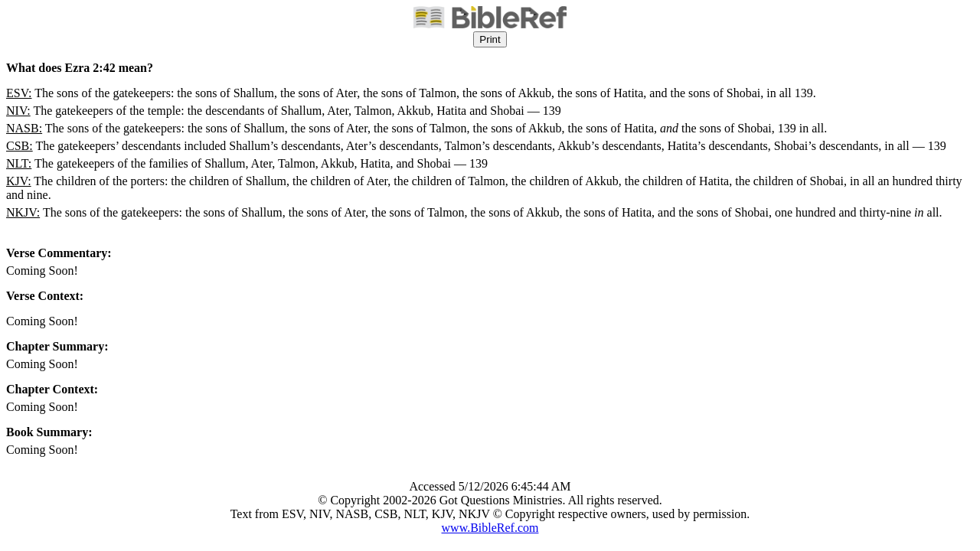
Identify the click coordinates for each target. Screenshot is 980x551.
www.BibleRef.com (490, 528)
